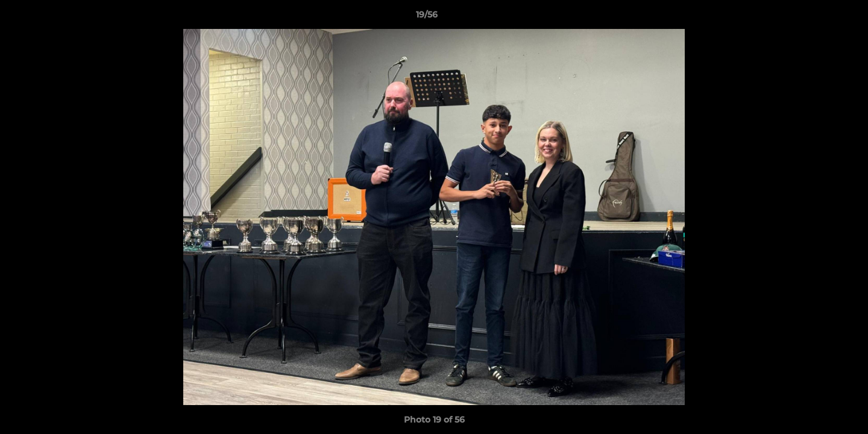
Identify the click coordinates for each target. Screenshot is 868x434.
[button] (817, 17)
